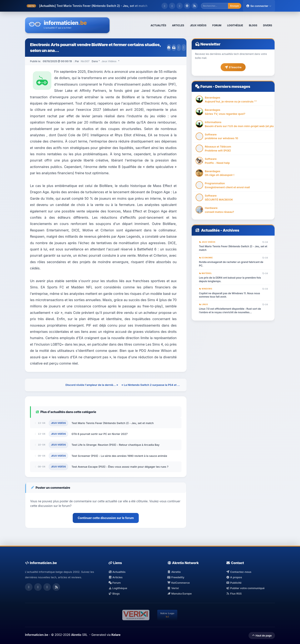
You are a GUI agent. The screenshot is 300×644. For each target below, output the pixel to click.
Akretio (174, 572)
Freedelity (176, 577)
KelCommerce (179, 583)
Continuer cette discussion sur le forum (106, 518)
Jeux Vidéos (109, 61)
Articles (115, 577)
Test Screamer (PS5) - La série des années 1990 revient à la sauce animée (119, 456)
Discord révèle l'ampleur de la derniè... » (92, 385)
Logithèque (118, 588)
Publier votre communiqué (245, 588)
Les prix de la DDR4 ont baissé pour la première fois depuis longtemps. (230, 279)
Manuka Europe (179, 593)
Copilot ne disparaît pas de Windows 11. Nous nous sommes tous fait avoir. (229, 295)
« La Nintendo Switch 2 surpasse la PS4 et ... (151, 385)
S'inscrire (233, 67)
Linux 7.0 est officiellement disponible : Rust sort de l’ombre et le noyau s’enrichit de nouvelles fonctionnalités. (230, 311)
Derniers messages (232, 86)
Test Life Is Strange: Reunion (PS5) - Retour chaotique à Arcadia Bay (115, 445)
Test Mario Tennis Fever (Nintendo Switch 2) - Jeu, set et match (102, 6)
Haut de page (262, 636)
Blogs (114, 593)
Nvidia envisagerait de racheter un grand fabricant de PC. (231, 264)
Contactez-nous (239, 572)
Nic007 (85, 61)
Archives (231, 230)
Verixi (173, 588)
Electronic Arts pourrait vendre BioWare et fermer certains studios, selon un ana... (95, 48)
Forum (206, 86)
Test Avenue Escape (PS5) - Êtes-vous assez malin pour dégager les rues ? (120, 467)
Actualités (210, 230)
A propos (234, 577)
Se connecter (259, 6)
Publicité (234, 583)
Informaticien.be (37, 635)
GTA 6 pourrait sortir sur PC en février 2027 (99, 434)
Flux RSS (234, 593)
